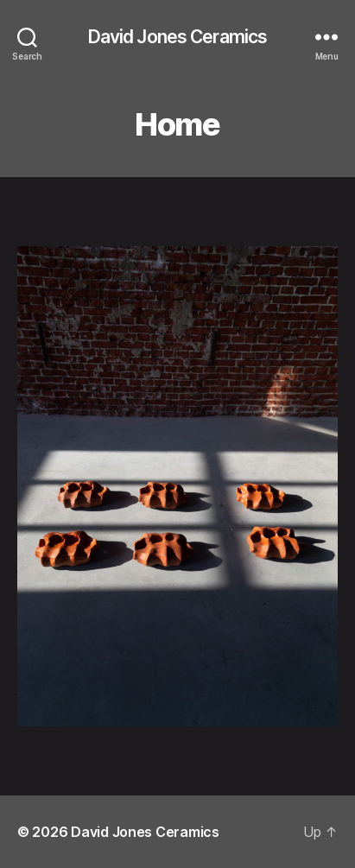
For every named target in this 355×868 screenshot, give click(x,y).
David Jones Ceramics (178, 37)
